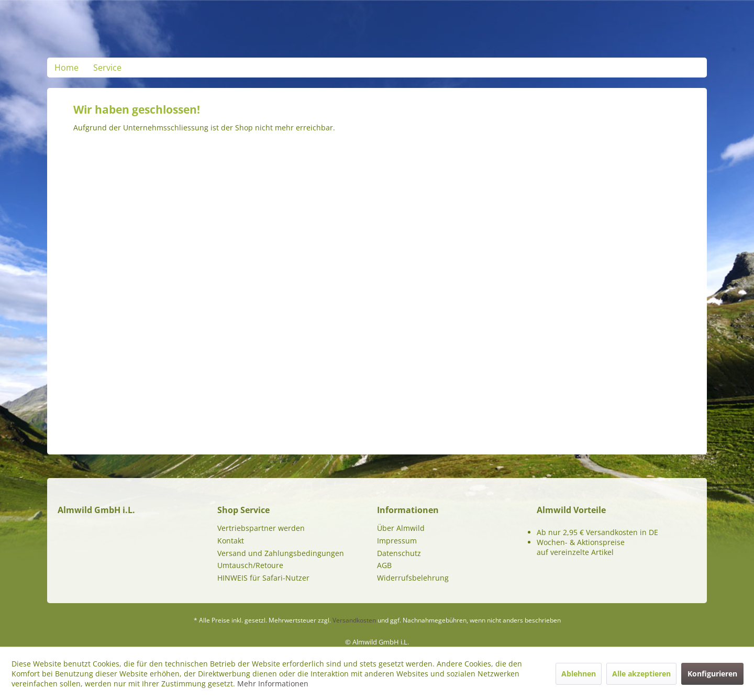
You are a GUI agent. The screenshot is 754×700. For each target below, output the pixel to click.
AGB (384, 565)
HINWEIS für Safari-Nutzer (263, 578)
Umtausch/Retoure (250, 565)
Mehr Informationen (273, 684)
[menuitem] (66, 68)
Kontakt (231, 541)
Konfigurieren (712, 674)
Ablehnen (579, 674)
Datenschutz (399, 553)
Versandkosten (354, 620)
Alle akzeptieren (641, 674)
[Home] (66, 68)
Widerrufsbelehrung (413, 578)
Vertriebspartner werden (261, 528)
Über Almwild (401, 528)
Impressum (397, 541)
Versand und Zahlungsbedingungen (281, 553)
